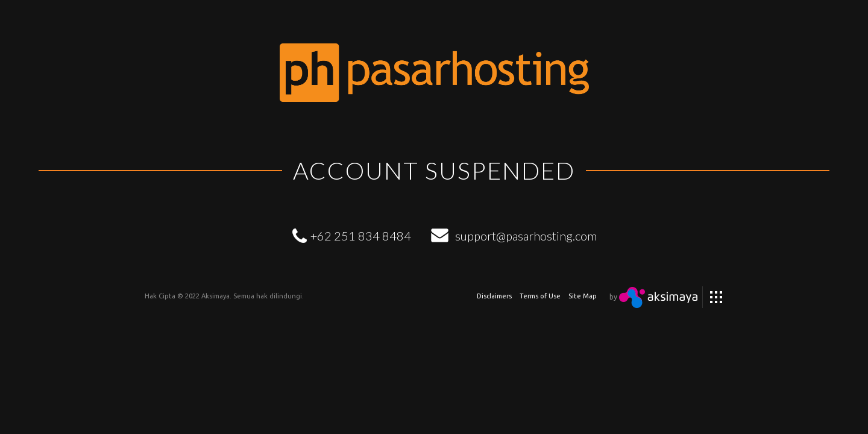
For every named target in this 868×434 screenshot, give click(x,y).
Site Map (583, 296)
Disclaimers (494, 296)
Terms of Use (540, 296)
